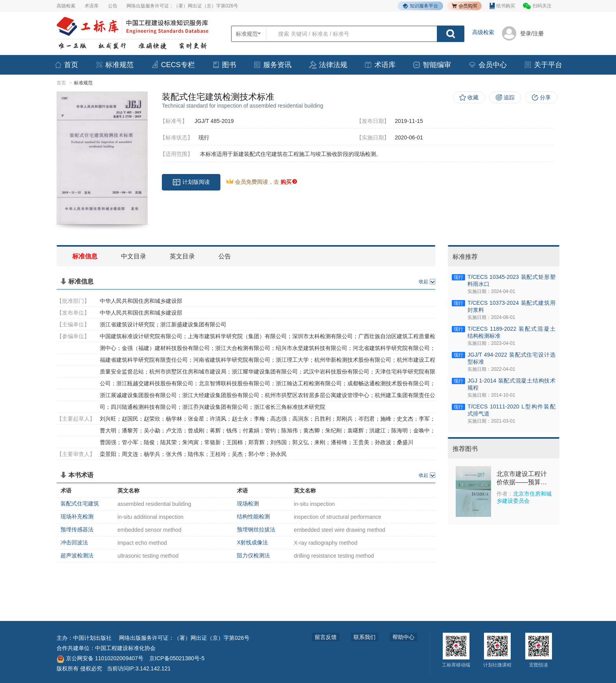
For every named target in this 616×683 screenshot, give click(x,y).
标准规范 (114, 65)
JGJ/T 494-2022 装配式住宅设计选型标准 (511, 358)
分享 (545, 97)
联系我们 (365, 637)
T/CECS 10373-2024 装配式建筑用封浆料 (511, 306)
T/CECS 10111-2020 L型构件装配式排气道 (511, 410)
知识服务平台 (420, 6)
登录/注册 (532, 33)
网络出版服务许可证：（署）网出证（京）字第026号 (182, 6)
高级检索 (66, 6)
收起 (423, 282)
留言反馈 (326, 637)
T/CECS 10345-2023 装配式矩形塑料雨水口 (511, 280)
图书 (224, 65)
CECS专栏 (173, 65)
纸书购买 (502, 6)
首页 (66, 65)
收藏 (473, 97)
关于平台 (543, 65)
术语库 (92, 6)
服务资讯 (272, 65)
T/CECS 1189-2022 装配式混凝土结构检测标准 (511, 332)
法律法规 (328, 65)
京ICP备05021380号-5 (177, 658)
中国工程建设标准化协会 (125, 648)
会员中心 (488, 65)
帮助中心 (403, 637)
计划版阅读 (191, 182)
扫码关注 (542, 6)
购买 (289, 182)
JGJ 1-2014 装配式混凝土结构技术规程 (511, 384)
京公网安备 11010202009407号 (100, 658)
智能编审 (432, 65)
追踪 (509, 97)
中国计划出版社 (92, 638)
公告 (113, 6)
